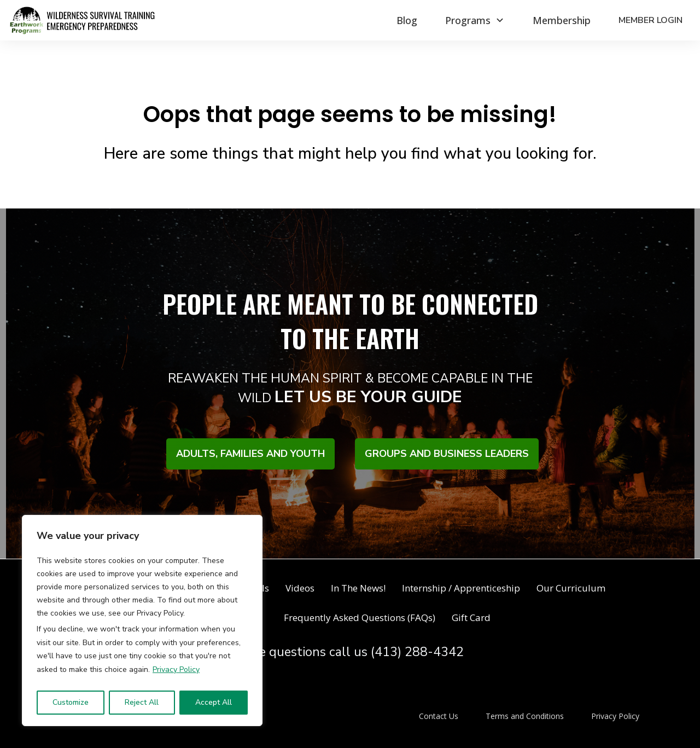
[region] (142, 621)
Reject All (142, 702)
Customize (71, 702)
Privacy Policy (176, 669)
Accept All (214, 702)
